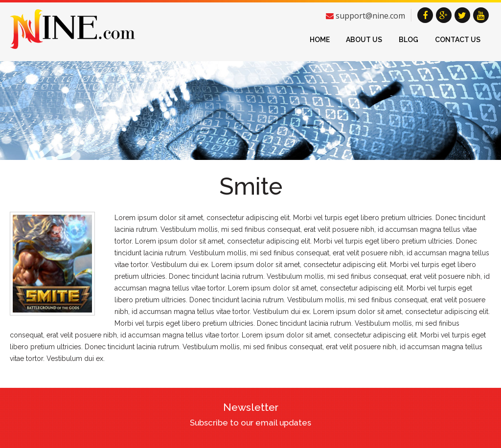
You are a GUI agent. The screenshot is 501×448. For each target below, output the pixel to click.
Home (320, 40)
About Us (364, 40)
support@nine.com (370, 16)
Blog (409, 40)
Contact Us (458, 40)
